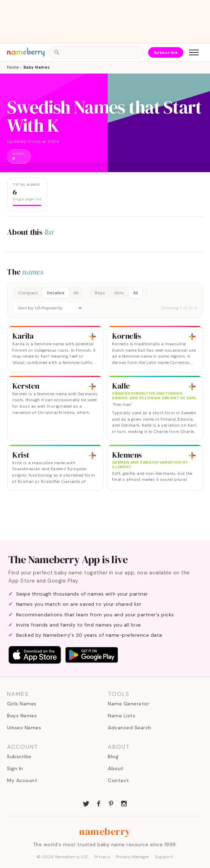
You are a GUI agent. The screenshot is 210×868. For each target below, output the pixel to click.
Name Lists (122, 716)
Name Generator (129, 704)
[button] (105, 300)
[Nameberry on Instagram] (124, 803)
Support (164, 857)
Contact (119, 780)
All (76, 293)
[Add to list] (92, 336)
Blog (113, 756)
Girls (119, 293)
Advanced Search (130, 728)
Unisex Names (24, 728)
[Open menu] (194, 52)
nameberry (105, 831)
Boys (100, 293)
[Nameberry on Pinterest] (111, 803)
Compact (28, 293)
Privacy (103, 857)
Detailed (56, 293)
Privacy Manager (133, 857)
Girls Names (22, 704)
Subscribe (166, 52)
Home (13, 67)
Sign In (15, 768)
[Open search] (96, 52)
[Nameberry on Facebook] (99, 803)
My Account (22, 780)
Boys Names (22, 716)
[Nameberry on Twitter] (86, 803)
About (116, 768)
